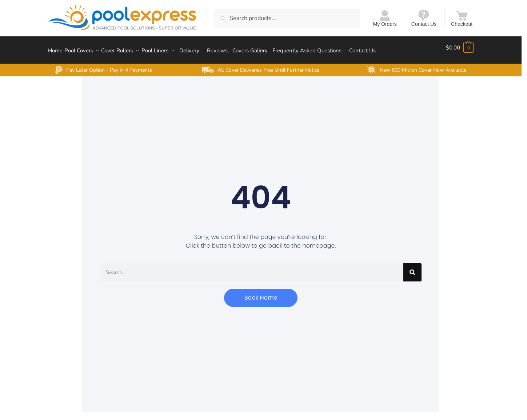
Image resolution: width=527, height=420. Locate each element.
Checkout (462, 18)
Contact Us (424, 18)
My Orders (385, 18)
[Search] (412, 267)
